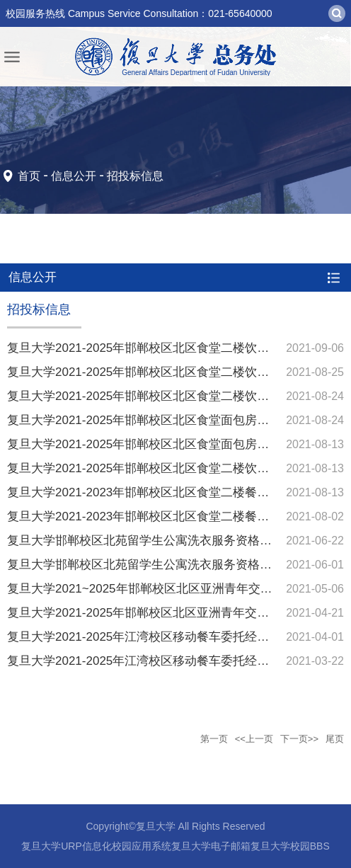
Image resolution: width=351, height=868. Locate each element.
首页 (29, 176)
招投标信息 (135, 176)
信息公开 (74, 176)
